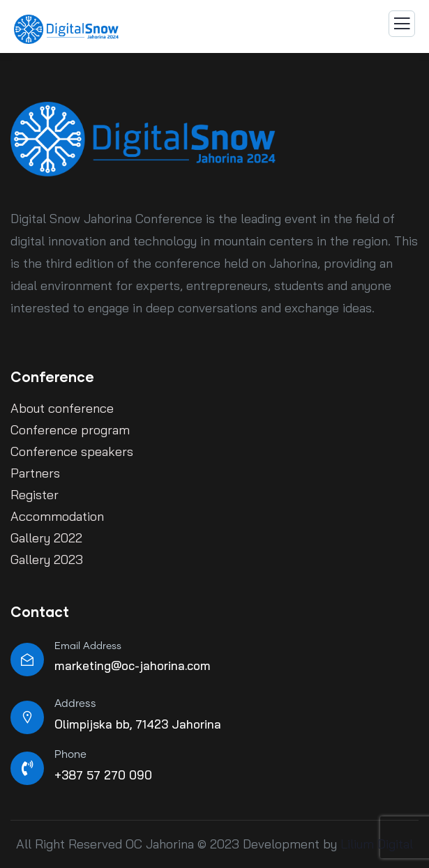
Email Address (88, 646)
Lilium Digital (375, 844)
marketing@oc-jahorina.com (133, 665)
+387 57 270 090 (103, 775)
